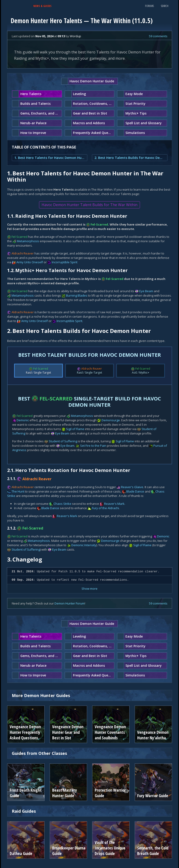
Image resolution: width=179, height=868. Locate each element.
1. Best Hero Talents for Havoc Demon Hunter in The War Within (50, 158)
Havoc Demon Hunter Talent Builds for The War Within (89, 205)
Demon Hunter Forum (70, 603)
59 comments (158, 36)
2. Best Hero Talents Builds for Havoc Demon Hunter (130, 158)
